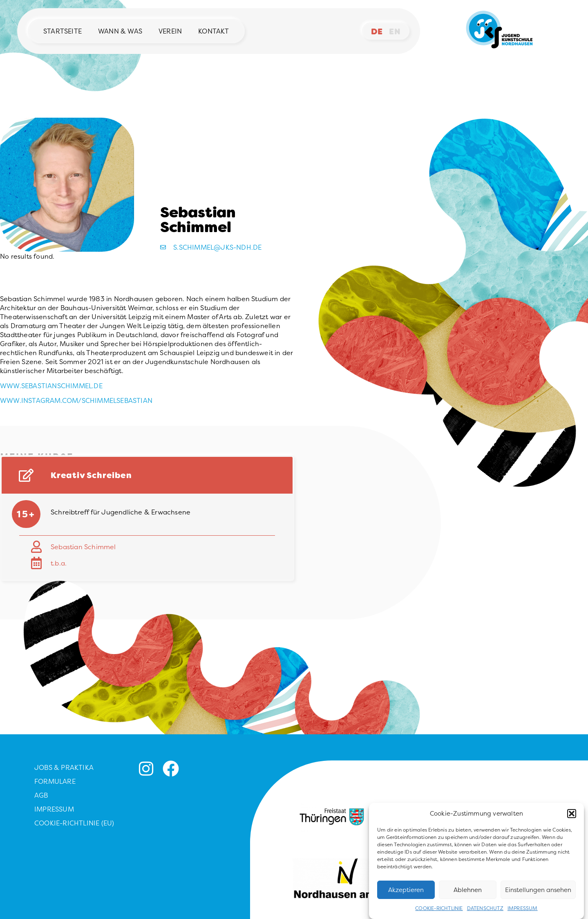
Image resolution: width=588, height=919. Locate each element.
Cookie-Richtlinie (439, 914)
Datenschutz (485, 914)
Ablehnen (468, 896)
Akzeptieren (406, 896)
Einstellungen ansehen (538, 896)
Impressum (523, 914)
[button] (572, 820)
